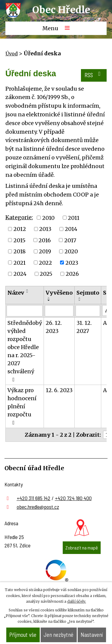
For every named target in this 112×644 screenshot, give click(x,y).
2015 (19, 240)
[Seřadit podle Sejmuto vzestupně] (80, 298)
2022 (45, 262)
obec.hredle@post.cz (38, 507)
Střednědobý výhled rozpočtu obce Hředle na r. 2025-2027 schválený (25, 351)
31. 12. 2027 (84, 327)
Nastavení (92, 635)
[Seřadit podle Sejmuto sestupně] (80, 300)
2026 (72, 274)
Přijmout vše (23, 635)
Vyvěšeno (59, 293)
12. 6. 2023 (59, 390)
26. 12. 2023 (54, 327)
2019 (45, 251)
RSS (94, 75)
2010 (48, 218)
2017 (70, 240)
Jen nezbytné (59, 635)
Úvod (11, 54)
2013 (45, 229)
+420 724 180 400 (73, 498)
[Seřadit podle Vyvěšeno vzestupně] (49, 298)
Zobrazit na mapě (82, 548)
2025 (46, 274)
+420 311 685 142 (34, 498)
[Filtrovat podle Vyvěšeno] (59, 311)
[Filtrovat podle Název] (25, 311)
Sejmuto (88, 293)
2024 (20, 274)
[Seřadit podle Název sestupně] (27, 292)
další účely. (77, 601)
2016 (45, 240)
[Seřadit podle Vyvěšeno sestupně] (49, 300)
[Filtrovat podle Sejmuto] (88, 311)
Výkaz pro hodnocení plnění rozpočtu (22, 406)
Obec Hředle (61, 10)
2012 (20, 229)
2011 (74, 218)
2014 (71, 229)
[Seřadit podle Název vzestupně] (27, 290)
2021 (20, 262)
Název (16, 293)
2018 (20, 251)
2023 (72, 262)
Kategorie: (19, 217)
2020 (71, 251)
